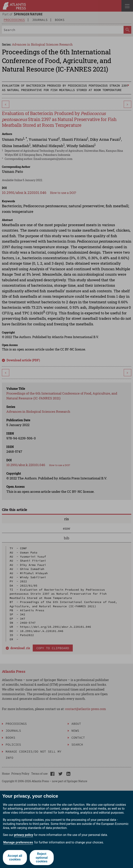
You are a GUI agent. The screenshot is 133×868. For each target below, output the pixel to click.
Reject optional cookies (42, 857)
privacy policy (24, 835)
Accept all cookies (15, 858)
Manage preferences (18, 842)
